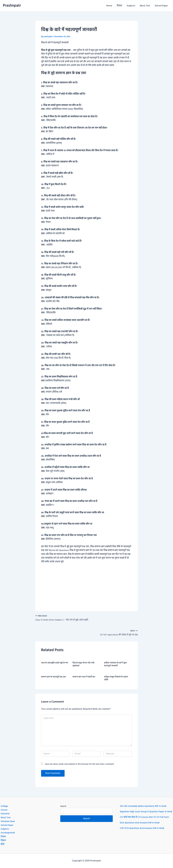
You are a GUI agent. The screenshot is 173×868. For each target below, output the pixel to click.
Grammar (5, 814)
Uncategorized (8, 833)
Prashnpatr (12, 6)
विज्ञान (3, 841)
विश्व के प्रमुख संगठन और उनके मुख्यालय (83, 665)
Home (109, 6)
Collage (4, 806)
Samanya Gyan (8, 822)
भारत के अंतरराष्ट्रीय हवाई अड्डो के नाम (55, 664)
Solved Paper (161, 6)
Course (4, 810)
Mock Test (145, 6)
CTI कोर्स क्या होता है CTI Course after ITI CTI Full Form (145, 821)
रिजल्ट (119, 6)
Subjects (131, 6)
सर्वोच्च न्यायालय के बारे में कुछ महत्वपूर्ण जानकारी (115, 665)
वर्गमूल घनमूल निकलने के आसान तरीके (116, 679)
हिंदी (3, 844)
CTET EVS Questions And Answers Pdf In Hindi (143, 832)
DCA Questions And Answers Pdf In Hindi (140, 827)
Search (63, 806)
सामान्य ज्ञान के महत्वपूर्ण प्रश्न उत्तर (53, 678)
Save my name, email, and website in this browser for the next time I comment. (80, 765)
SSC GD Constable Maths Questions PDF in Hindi (144, 806)
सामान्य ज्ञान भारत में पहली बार (84, 678)
